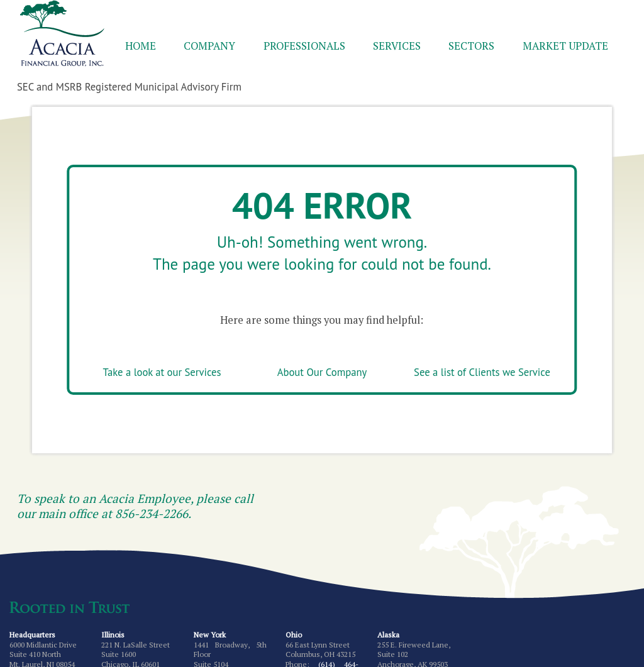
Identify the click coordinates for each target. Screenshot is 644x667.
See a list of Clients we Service (482, 372)
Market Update (565, 46)
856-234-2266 (152, 513)
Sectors (471, 46)
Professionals (304, 46)
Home (141, 46)
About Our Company (322, 372)
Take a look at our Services (162, 372)
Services (397, 46)
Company (209, 46)
